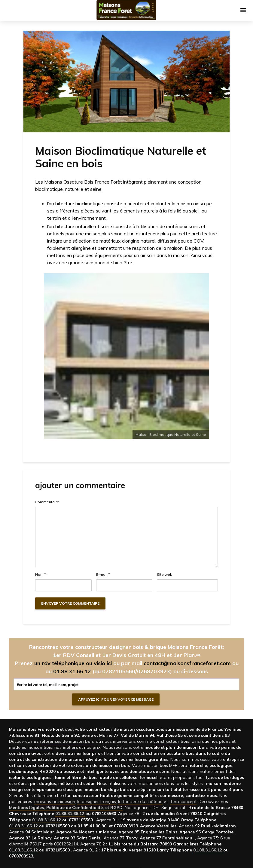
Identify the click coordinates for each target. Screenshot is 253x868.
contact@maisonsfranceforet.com (187, 663)
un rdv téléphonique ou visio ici (73, 663)
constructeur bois (171, 741)
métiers (70, 747)
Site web (165, 575)
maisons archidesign (55, 801)
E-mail (103, 575)
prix (97, 747)
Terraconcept (183, 801)
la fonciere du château (140, 801)
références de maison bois (67, 741)
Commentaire (47, 502)
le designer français (97, 801)
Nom (41, 575)
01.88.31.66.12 (72, 671)
